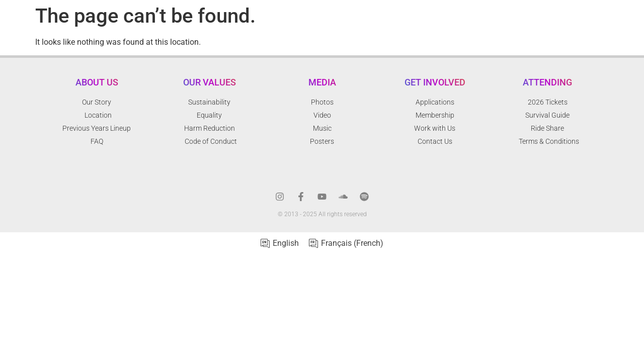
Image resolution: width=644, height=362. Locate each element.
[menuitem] (280, 244)
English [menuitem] (286, 243)
